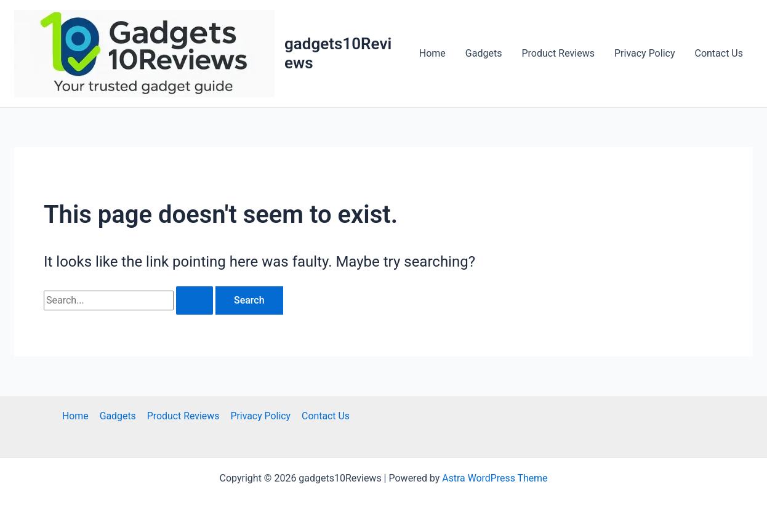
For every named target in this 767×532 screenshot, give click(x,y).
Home (432, 53)
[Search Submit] (195, 300)
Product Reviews (558, 53)
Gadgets (484, 53)
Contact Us (719, 53)
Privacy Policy (645, 53)
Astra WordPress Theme (495, 478)
